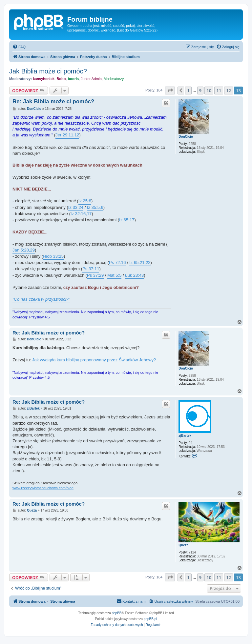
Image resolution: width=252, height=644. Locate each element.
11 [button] (219, 91)
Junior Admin (91, 79)
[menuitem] (19, 47)
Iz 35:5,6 (95, 207)
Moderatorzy (114, 79)
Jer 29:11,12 (67, 135)
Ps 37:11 (91, 269)
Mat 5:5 (114, 275)
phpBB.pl (150, 619)
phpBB (117, 613)
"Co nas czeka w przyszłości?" (41, 299)
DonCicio (186, 137)
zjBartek (185, 436)
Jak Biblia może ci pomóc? (48, 71)
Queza (183, 545)
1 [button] (188, 91)
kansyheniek (44, 79)
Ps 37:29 (95, 275)
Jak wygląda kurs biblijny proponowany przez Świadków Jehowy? (94, 360)
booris (73, 79)
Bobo (61, 79)
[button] (170, 91)
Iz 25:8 (85, 201)
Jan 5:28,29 (24, 250)
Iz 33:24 (76, 207)
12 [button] (229, 91)
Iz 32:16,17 (81, 214)
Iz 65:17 (127, 220)
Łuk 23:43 (134, 275)
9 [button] (200, 91)
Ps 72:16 (117, 262)
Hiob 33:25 (53, 256)
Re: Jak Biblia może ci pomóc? (53, 101)
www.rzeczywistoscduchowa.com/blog (43, 488)
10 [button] (209, 91)
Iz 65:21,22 (140, 262)
